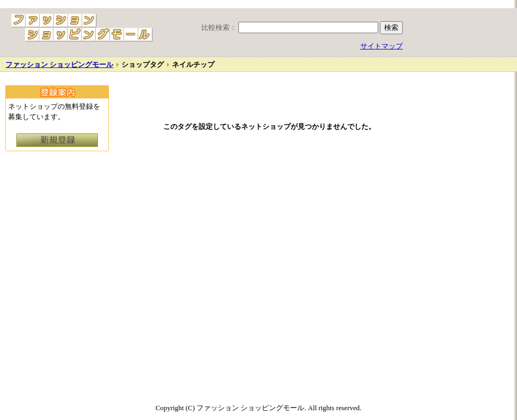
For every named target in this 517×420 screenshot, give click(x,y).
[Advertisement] (465, 238)
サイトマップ (381, 46)
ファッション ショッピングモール (59, 65)
